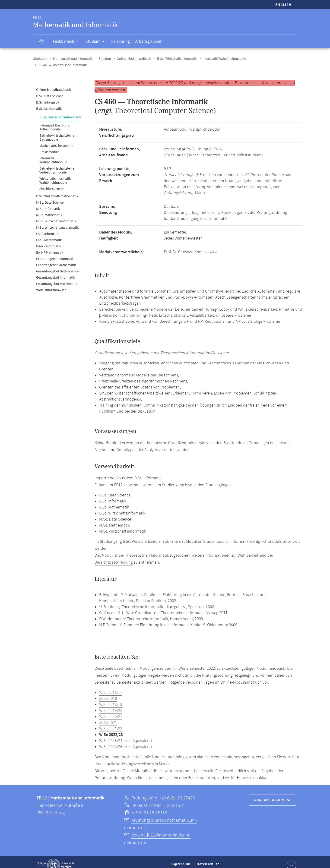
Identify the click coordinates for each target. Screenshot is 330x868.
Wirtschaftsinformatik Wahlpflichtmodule (55, 174)
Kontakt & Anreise (273, 794)
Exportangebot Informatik (55, 252)
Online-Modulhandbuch (132, 59)
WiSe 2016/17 (111, 686)
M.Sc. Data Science (50, 196)
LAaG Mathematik (49, 234)
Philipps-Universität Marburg (55, 859)
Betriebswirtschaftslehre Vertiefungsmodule (57, 164)
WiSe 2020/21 (111, 710)
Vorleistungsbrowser (51, 284)
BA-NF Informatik (49, 240)
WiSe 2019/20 (111, 704)
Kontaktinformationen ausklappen (291, 859)
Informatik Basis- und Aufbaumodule (55, 121)
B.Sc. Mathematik (49, 102)
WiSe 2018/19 (111, 698)
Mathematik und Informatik (72, 59)
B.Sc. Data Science (50, 90)
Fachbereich (67, 42)
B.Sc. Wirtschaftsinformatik (175, 59)
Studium (96, 42)
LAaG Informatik (48, 227)
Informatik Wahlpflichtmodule (222, 59)
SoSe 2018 (108, 692)
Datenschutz (209, 860)
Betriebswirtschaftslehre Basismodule (57, 131)
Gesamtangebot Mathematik (57, 277)
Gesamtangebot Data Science (57, 265)
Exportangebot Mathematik (56, 259)
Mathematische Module (56, 139)
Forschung (121, 41)
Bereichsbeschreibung (114, 556)
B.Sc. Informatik (48, 96)
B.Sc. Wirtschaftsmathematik (57, 190)
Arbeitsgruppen (149, 41)
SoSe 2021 (108, 716)
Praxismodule (49, 146)
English (283, 5)
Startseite (40, 59)
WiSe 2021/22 (111, 722)
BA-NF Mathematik (50, 246)
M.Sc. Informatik (48, 202)
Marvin (165, 758)
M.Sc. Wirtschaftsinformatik (56, 215)
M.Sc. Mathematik (49, 209)
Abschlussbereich (52, 182)
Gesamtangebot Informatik (56, 271)
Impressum (181, 860)
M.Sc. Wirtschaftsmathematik (57, 221)
